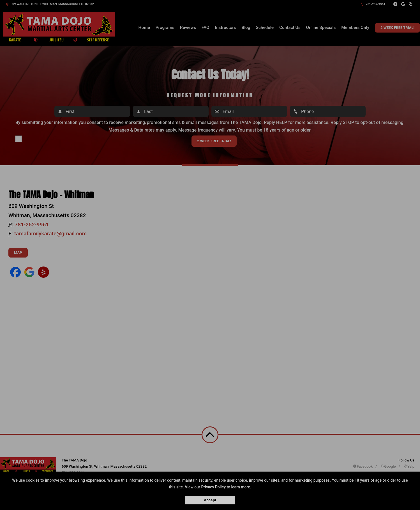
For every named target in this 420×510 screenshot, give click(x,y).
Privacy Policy (213, 487)
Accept (210, 500)
